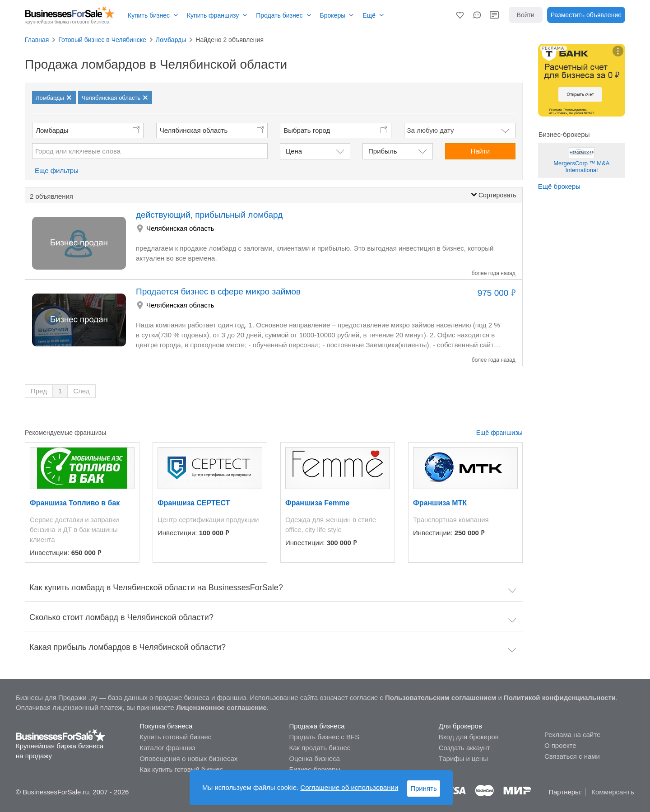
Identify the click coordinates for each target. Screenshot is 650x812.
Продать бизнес (279, 15)
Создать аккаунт (464, 748)
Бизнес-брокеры (315, 769)
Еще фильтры (57, 170)
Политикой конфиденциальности (560, 698)
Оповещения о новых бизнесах (188, 758)
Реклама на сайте (572, 735)
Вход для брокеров (469, 737)
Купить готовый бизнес (175, 737)
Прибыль (383, 151)
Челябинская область (194, 130)
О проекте (560, 745)
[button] (460, 15)
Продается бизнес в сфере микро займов (218, 292)
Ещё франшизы (499, 433)
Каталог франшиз (167, 748)
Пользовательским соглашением (441, 698)
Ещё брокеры (559, 186)
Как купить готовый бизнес (181, 769)
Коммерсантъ (613, 792)
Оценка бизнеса (314, 758)
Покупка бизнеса (166, 726)
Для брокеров (460, 726)
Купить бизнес (149, 15)
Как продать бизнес (320, 748)
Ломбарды (52, 130)
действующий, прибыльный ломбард (209, 215)
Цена (294, 151)
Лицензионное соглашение (221, 707)
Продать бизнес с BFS (324, 737)
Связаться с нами (572, 756)
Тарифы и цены (463, 758)
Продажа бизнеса (317, 726)
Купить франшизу (213, 15)
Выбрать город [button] (307, 130)
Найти (480, 151)
